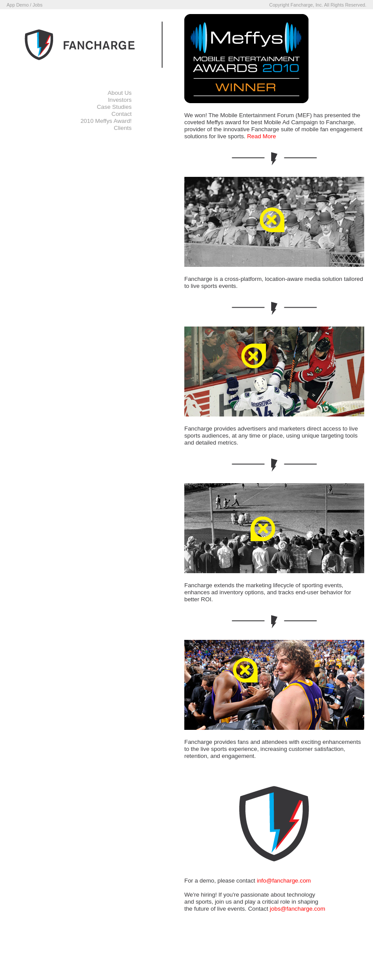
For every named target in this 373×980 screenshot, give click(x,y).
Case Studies (114, 107)
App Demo (18, 5)
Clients (123, 128)
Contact (122, 114)
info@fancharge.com (284, 881)
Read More (262, 136)
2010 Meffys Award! (106, 121)
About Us (120, 93)
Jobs (38, 5)
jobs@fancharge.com (298, 909)
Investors (120, 100)
